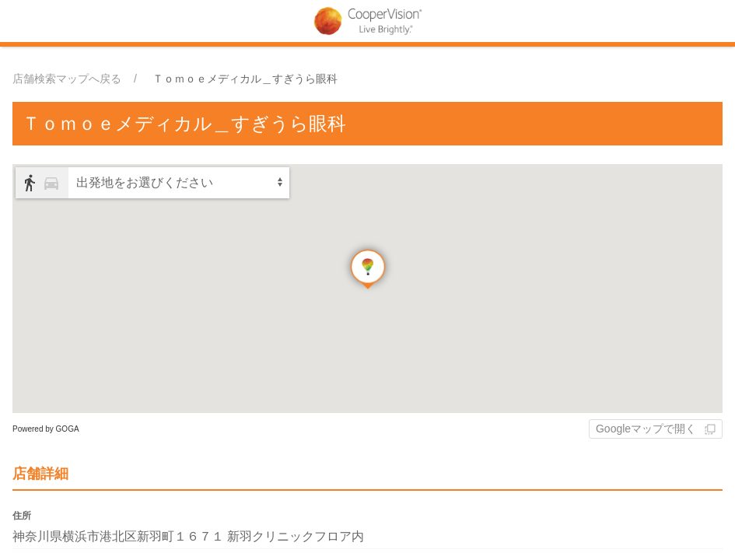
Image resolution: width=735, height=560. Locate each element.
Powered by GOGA (46, 429)
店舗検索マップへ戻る (67, 79)
